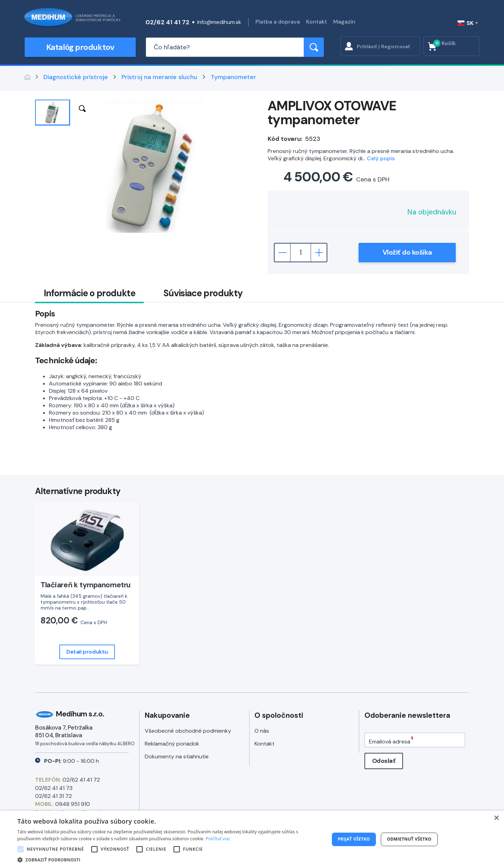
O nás (262, 731)
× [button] (496, 818)
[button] (169, 860)
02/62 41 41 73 (54, 788)
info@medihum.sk (219, 22)
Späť (27, 77)
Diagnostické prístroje (76, 77)
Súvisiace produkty (203, 293)
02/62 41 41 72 (167, 22)
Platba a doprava (278, 22)
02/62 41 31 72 (53, 796)
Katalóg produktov (80, 47)
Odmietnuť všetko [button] (409, 839)
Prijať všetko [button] (354, 839)
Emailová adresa (390, 742)
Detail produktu (87, 652)
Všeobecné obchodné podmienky (188, 731)
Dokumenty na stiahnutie (177, 756)
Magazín (344, 22)
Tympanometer (233, 77)
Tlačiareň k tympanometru (86, 585)
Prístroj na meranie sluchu (159, 77)
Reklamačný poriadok (172, 744)
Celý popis (381, 158)
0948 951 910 (73, 804)
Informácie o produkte (90, 293)
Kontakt (317, 22)
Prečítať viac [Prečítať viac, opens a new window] (218, 839)
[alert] (252, 839)
